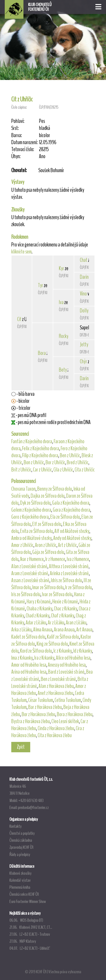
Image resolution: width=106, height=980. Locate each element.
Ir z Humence (55, 559)
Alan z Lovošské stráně (29, 566)
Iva (61, 302)
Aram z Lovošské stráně (30, 573)
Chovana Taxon (23, 489)
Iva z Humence (78, 559)
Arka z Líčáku (21, 630)
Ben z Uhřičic (70, 455)
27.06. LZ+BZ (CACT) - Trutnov (30, 934)
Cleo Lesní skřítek (65, 721)
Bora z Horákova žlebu (75, 714)
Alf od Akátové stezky (72, 531)
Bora (42, 353)
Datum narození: (24, 142)
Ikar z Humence (32, 559)
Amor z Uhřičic (22, 545)
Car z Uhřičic (42, 470)
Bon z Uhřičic (34, 462)
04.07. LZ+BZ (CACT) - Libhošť (29, 948)
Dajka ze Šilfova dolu (48, 496)
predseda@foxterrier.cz (33, 807)
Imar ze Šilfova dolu (48, 587)
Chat (84, 260)
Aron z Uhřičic (46, 545)
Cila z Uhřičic (63, 470)
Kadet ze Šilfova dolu (28, 637)
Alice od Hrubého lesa (73, 658)
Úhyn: (16, 156)
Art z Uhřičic (67, 545)
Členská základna (21, 840)
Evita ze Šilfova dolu (36, 531)
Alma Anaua (43, 630)
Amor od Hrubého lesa (29, 665)
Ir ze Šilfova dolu (78, 587)
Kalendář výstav (20, 880)
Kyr (61, 268)
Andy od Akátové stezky (72, 538)
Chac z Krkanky (66, 609)
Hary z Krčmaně (39, 602)
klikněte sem (21, 252)
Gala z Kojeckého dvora (71, 503)
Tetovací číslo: (23, 149)
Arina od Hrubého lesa (29, 672)
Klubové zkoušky (21, 873)
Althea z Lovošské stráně (69, 566)
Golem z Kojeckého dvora (31, 510)
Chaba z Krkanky (39, 609)
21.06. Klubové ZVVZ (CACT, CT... (31, 927)
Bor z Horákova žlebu (38, 714)
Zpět (21, 747)
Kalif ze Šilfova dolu (63, 637)
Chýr (83, 361)
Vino (83, 294)
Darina (85, 277)
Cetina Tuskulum (68, 700)
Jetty (84, 345)
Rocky (64, 336)
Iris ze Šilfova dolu (26, 594)
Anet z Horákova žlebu (55, 693)
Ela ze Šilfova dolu (65, 517)
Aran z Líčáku (76, 623)
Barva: (17, 135)
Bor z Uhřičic (55, 462)
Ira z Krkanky (44, 658)
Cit (19, 319)
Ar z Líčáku (56, 623)
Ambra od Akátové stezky (31, 538)
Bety (63, 370)
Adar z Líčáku (36, 623)
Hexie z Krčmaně (65, 602)
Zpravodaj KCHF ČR (21, 847)
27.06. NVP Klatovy (23, 941)
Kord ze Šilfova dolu (36, 651)
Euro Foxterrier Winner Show (28, 901)
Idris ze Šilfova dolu (67, 580)
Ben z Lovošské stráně (58, 679)
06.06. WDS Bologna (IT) (26, 920)
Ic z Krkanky (63, 651)
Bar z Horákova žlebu (45, 707)
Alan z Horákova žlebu (56, 686)
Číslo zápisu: (19, 107)
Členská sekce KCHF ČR (24, 894)
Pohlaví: (18, 121)
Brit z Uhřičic (21, 470)
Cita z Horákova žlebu (55, 735)
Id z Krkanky (83, 651)
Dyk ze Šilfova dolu (35, 503)
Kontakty (16, 826)
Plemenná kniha (20, 887)
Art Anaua (84, 630)
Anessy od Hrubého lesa (67, 665)
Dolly (84, 311)
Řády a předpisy (20, 854)
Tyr (40, 285)
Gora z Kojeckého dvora (71, 510)
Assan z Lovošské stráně (30, 580)
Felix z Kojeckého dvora (41, 448)
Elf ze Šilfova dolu (47, 524)
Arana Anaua (64, 630)
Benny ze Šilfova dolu (55, 489)
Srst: (15, 128)
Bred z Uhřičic (78, 462)
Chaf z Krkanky (63, 616)
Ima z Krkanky (22, 658)
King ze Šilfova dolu (52, 644)
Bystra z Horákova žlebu (31, 721)
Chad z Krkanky (38, 616)
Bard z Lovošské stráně (66, 672)
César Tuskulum (41, 700)
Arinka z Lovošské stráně (69, 573)
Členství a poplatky (22, 833)
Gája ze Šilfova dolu (48, 552)
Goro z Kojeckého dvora (30, 517)
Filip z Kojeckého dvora (40, 455)
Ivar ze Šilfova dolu (57, 594)
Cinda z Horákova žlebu (56, 728)
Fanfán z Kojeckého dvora (32, 441)
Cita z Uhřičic (85, 470)
